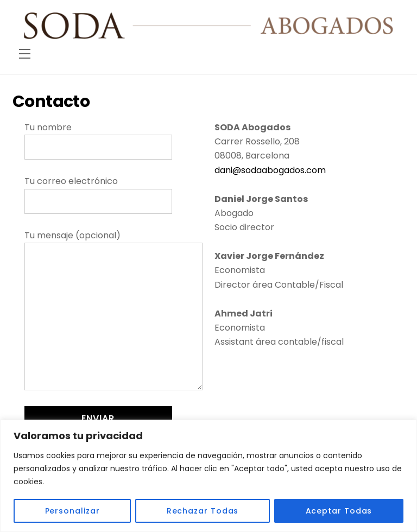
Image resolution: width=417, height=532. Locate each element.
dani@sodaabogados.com (270, 170)
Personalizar (72, 511)
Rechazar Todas (203, 511)
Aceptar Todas (339, 511)
